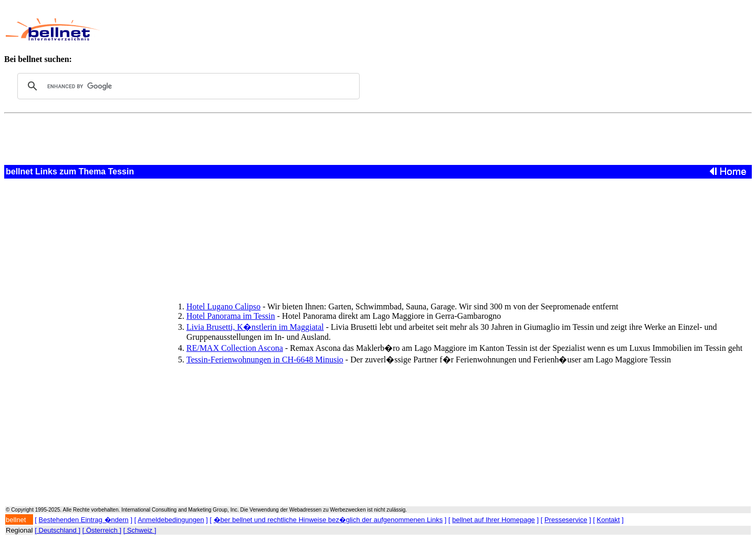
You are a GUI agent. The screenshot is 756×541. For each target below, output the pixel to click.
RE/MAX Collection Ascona (235, 348)
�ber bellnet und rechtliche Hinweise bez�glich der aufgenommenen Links (328, 520)
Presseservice (566, 520)
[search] (187, 86)
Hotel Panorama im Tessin (231, 316)
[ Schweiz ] (140, 530)
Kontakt (608, 520)
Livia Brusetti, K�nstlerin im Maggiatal (255, 327)
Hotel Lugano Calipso (223, 306)
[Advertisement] (346, 29)
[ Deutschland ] (57, 530)
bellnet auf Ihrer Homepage (493, 520)
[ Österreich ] (102, 530)
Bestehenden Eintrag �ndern (84, 520)
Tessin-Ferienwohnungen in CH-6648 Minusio (265, 360)
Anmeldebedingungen (171, 520)
